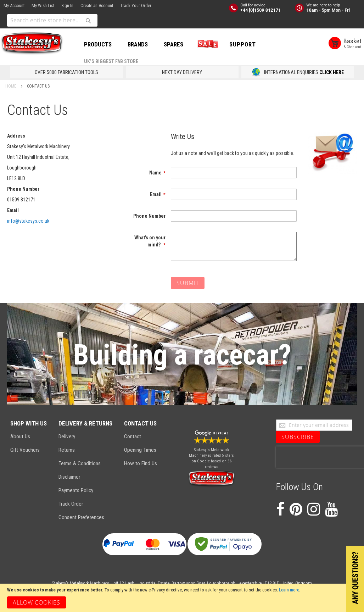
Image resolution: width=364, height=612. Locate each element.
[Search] (88, 21)
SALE (206, 44)
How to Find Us (141, 463)
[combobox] (52, 20)
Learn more (289, 590)
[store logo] (32, 44)
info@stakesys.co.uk (28, 221)
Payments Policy (76, 490)
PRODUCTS (98, 44)
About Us (20, 436)
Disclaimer (69, 477)
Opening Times (140, 450)
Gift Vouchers (25, 450)
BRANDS (138, 44)
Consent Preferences (81, 517)
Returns (67, 450)
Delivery (67, 436)
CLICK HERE (332, 72)
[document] (182, 598)
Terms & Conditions (80, 463)
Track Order (71, 504)
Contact (133, 436)
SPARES (173, 44)
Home (11, 86)
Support (243, 44)
